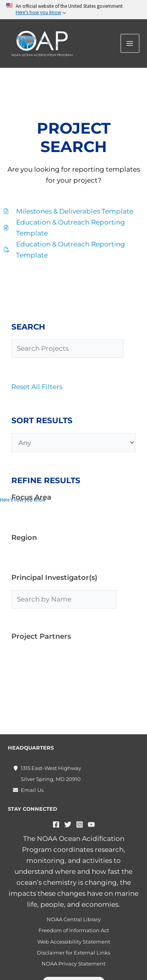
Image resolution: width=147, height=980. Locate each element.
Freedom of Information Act (74, 930)
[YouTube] (91, 824)
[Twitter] (68, 824)
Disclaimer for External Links (73, 953)
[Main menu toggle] (131, 43)
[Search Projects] (67, 349)
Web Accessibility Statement (74, 942)
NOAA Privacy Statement (73, 964)
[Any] (74, 443)
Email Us (32, 790)
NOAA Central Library (74, 919)
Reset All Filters (37, 387)
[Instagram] (80, 824)
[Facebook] (56, 824)
